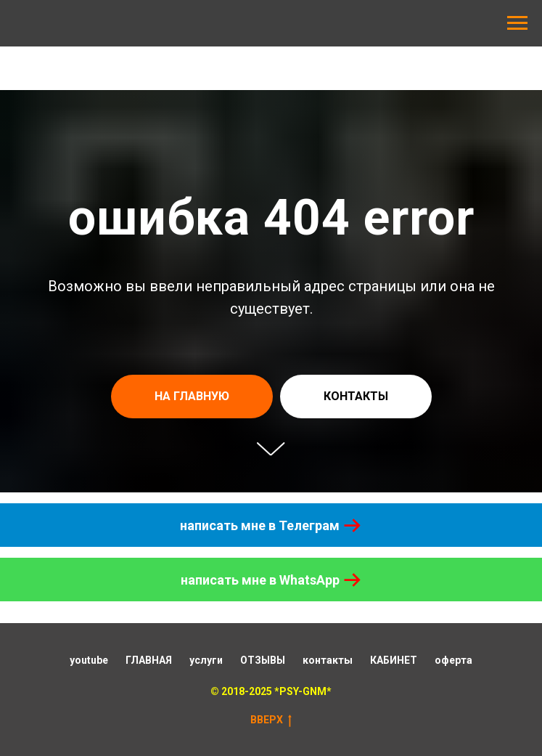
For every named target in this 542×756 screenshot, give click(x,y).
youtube (89, 660)
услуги (206, 660)
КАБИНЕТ (394, 660)
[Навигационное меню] (517, 23)
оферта (453, 660)
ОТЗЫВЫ (263, 660)
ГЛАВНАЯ (149, 660)
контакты (328, 660)
